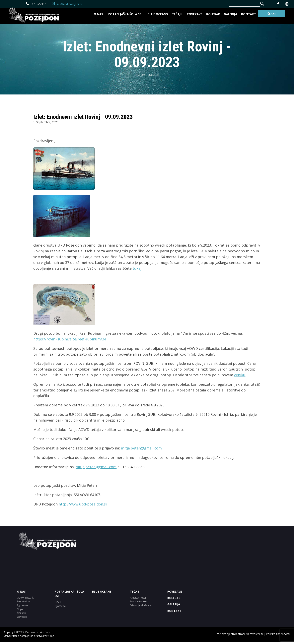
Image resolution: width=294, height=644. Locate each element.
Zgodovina (22, 605)
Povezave (195, 14)
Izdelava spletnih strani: (231, 634)
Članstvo (21, 613)
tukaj (137, 268)
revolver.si (256, 634)
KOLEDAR (174, 598)
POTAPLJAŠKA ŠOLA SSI (70, 594)
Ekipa (20, 609)
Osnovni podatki (26, 598)
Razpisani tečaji (138, 598)
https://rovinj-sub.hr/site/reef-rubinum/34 (70, 339)
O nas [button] (99, 14)
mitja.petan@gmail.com (141, 448)
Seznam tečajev (138, 601)
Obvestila (22, 617)
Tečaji (177, 14)
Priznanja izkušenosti (141, 605)
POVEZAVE (175, 591)
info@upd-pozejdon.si (69, 4)
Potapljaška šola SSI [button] (126, 14)
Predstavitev (24, 601)
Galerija (230, 14)
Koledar (213, 14)
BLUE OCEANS (158, 14)
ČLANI (272, 14)
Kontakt (249, 14)
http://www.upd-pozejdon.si (82, 504)
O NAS (21, 591)
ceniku (240, 375)
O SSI (58, 602)
